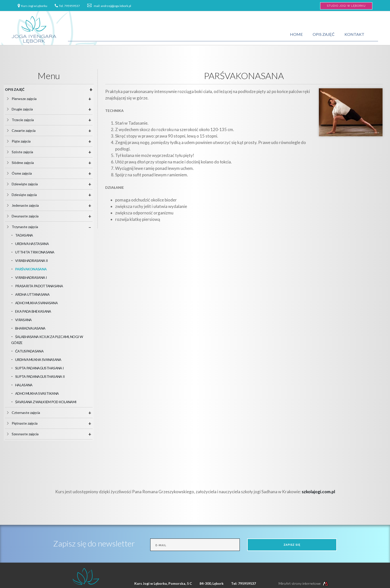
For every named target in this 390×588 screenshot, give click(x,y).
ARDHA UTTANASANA (32, 294)
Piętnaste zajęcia (27, 423)
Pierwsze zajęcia (26, 99)
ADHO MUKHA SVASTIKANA (37, 393)
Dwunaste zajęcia (27, 216)
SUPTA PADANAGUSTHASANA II (40, 376)
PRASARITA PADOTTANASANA (39, 286)
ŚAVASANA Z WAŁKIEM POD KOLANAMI (46, 402)
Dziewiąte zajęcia (27, 184)
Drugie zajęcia (24, 109)
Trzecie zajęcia (25, 120)
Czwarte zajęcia (26, 130)
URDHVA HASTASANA (32, 244)
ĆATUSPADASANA (29, 351)
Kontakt (354, 34)
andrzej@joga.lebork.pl (116, 6)
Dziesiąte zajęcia (26, 195)
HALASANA (24, 385)
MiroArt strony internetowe (304, 583)
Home (296, 34)
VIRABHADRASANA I (31, 277)
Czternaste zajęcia (28, 413)
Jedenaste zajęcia (27, 205)
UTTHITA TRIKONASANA (35, 252)
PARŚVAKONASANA (31, 269)
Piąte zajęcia (23, 141)
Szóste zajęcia (24, 152)
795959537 (72, 6)
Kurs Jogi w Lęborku (34, 6)
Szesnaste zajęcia (27, 434)
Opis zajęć (324, 34)
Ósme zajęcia (24, 173)
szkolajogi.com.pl (318, 492)
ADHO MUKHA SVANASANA (36, 303)
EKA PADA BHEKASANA (33, 311)
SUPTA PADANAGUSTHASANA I (39, 368)
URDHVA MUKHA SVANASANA (38, 360)
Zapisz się (292, 545)
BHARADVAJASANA (30, 328)
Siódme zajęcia (25, 163)
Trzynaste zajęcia (27, 227)
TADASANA (24, 235)
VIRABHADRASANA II (31, 261)
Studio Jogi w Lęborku (346, 6)
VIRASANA (23, 320)
